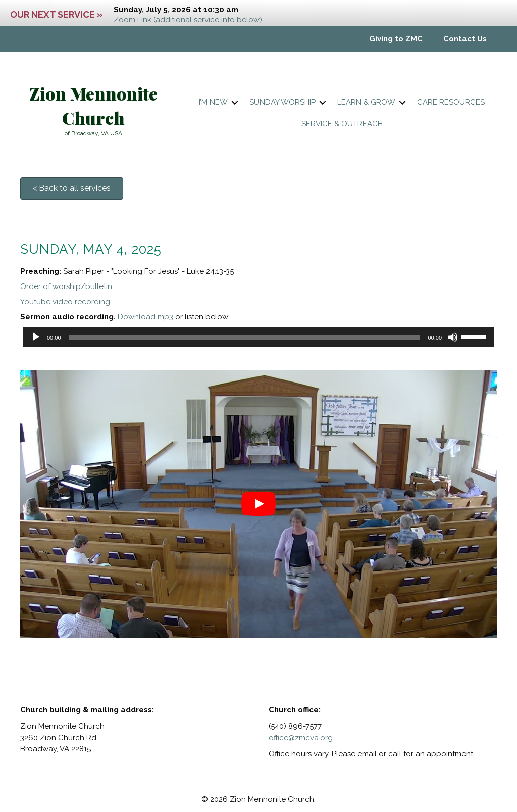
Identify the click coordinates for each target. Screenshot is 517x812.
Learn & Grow (366, 102)
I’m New (213, 102)
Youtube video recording (65, 302)
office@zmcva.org (301, 738)
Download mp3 (145, 317)
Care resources (451, 102)
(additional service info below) (208, 20)
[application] (258, 337)
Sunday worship (282, 102)
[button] (235, 102)
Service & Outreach (342, 124)
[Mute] (453, 337)
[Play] (36, 337)
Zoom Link (133, 20)
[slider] (245, 337)
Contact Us (465, 39)
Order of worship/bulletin (66, 286)
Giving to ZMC (396, 39)
